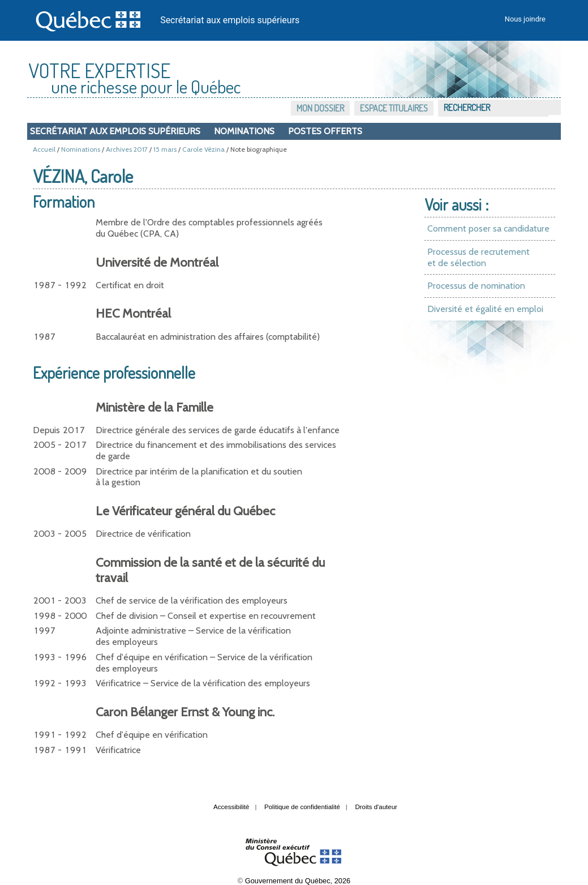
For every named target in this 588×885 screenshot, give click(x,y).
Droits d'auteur (376, 807)
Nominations (244, 131)
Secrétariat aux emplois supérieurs (230, 20)
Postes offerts (325, 131)
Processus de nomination (476, 286)
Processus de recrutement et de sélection (478, 257)
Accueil (44, 149)
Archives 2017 (127, 149)
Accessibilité (231, 807)
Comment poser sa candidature (488, 228)
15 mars (165, 149)
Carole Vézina (203, 149)
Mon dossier (320, 108)
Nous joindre (525, 19)
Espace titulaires (394, 108)
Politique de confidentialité (302, 807)
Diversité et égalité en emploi (485, 309)
